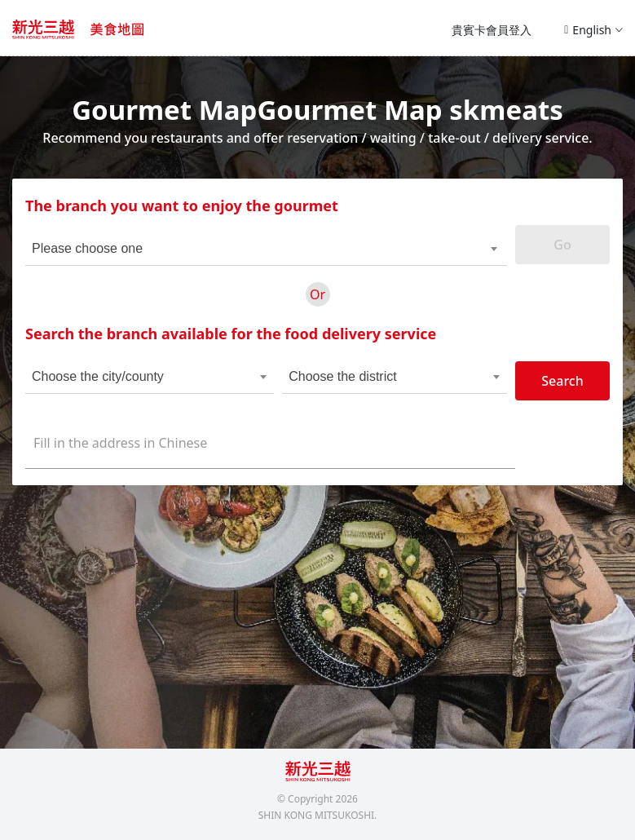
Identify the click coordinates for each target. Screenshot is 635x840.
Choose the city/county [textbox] (98, 376)
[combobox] (242, 249)
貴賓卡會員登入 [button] (492, 30)
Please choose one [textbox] (87, 248)
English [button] (593, 30)
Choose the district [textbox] (343, 376)
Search (562, 381)
